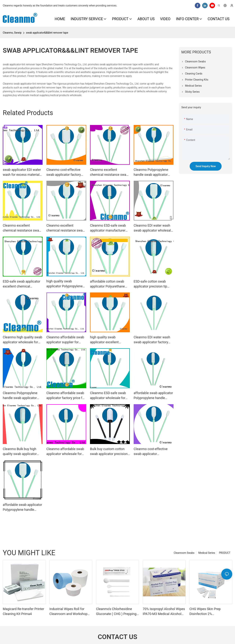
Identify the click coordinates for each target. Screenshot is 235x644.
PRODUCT (225, 553)
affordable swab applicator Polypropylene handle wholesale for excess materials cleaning (153, 396)
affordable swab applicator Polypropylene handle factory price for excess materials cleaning (22, 507)
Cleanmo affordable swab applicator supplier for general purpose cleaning (65, 340)
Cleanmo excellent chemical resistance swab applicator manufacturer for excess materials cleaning (109, 172)
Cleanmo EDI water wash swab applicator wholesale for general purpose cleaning (153, 228)
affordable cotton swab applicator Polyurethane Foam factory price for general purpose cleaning (108, 284)
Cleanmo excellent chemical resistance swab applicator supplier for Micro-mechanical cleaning (66, 228)
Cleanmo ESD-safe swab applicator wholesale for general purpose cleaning (108, 396)
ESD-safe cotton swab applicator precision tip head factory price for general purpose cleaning (152, 284)
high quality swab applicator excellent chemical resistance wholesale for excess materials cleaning (105, 340)
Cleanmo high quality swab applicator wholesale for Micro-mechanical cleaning (22, 340)
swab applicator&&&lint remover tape (47, 33)
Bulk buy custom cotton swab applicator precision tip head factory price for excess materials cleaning (109, 452)
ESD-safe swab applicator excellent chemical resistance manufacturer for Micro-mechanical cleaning (21, 284)
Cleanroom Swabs (184, 553)
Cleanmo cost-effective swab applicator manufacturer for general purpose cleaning (152, 452)
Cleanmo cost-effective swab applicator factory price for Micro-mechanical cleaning (66, 172)
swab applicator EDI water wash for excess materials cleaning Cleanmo (22, 172)
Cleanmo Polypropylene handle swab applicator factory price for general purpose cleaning (20, 396)
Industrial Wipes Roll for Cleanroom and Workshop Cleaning (68, 612)
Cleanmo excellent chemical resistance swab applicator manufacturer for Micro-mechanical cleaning (22, 228)
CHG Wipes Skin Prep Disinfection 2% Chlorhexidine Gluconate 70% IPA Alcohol (211, 612)
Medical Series (207, 553)
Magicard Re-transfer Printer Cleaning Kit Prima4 (23, 611)
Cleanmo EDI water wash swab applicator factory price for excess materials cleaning (153, 340)
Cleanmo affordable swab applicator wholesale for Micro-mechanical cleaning (66, 452)
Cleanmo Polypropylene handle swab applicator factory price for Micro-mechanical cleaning (151, 172)
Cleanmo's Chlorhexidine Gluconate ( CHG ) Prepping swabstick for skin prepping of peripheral (116, 612)
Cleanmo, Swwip (12, 33)
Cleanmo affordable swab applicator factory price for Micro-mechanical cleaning (66, 396)
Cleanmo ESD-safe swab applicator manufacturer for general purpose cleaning (108, 228)
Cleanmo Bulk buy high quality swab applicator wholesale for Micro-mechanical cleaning (20, 452)
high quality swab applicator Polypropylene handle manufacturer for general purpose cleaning (65, 284)
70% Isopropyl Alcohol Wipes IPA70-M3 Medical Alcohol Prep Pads (164, 612)
